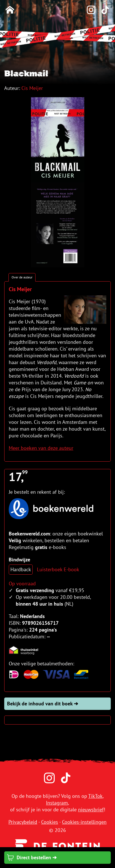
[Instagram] (88, 10)
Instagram (57, 803)
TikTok (95, 796)
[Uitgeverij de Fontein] (57, 846)
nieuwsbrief (91, 810)
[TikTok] (102, 10)
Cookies (50, 822)
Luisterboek (50, 569)
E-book (71, 569)
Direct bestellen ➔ (32, 858)
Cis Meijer (32, 88)
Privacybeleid (23, 822)
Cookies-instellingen (84, 822)
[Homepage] (10, 10)
